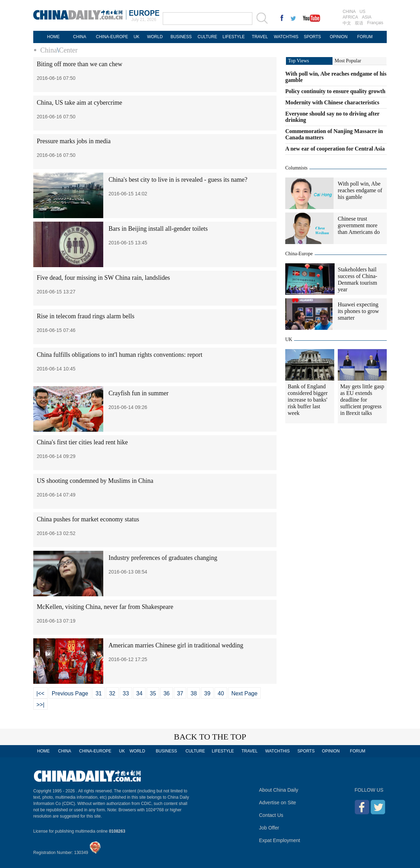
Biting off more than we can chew (80, 64)
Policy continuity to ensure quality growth (335, 91)
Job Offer (269, 828)
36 (167, 693)
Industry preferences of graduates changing (163, 558)
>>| (40, 705)
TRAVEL (260, 37)
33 (126, 693)
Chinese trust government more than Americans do (359, 225)
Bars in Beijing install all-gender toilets (158, 229)
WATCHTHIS (286, 37)
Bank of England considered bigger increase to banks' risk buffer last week (308, 400)
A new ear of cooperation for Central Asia (335, 149)
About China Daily (279, 790)
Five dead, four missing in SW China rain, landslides (103, 278)
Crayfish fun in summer (138, 393)
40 (221, 693)
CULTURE (208, 37)
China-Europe (299, 254)
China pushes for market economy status (88, 519)
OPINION (339, 37)
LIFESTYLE (234, 37)
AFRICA (350, 17)
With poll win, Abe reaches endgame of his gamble (360, 190)
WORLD (155, 37)
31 (99, 693)
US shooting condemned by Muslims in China (95, 481)
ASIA (367, 17)
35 (153, 693)
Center (68, 50)
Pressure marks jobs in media (74, 141)
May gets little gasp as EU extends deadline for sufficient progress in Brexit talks (362, 400)
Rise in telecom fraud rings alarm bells (86, 316)
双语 (359, 23)
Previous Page (70, 693)
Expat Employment (280, 840)
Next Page (244, 693)
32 (112, 693)
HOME (54, 37)
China (49, 50)
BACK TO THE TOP (210, 737)
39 (207, 693)
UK (137, 37)
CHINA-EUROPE (112, 37)
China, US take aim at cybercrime (79, 103)
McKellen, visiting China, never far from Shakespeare (105, 607)
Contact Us (271, 815)
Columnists (296, 168)
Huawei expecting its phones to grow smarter (358, 311)
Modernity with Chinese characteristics (332, 102)
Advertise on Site (278, 803)
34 (139, 693)
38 (194, 693)
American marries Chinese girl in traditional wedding (176, 645)
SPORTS (312, 37)
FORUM (365, 37)
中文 (347, 23)
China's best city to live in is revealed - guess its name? (178, 180)
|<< (40, 693)
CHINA (349, 12)
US (362, 12)
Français (375, 23)
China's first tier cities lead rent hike (82, 442)
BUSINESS (181, 37)
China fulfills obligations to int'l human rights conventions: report (120, 355)
